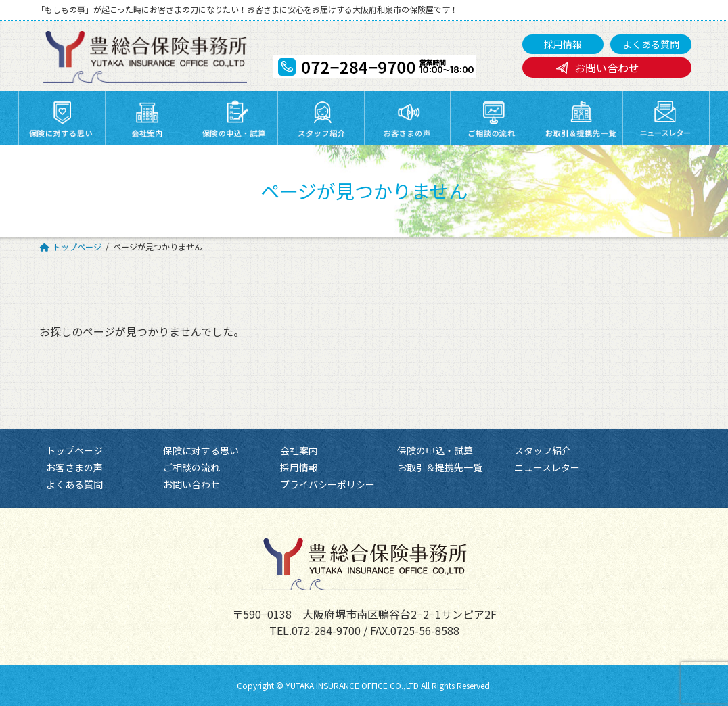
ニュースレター (547, 468)
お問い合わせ (607, 68)
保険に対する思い (201, 450)
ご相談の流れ (191, 468)
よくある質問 (651, 44)
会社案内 (299, 450)
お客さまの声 (74, 468)
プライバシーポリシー (327, 485)
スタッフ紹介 (543, 450)
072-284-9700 (326, 630)
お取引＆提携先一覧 (440, 468)
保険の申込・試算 (435, 450)
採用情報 (563, 44)
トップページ (74, 450)
